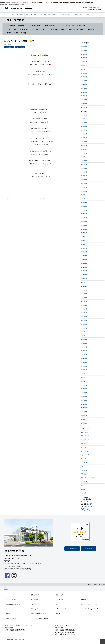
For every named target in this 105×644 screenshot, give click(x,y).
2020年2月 (84, 320)
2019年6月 (84, 351)
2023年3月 (84, 180)
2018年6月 (84, 396)
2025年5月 (84, 92)
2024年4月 (84, 142)
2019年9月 (84, 339)
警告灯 (9, 33)
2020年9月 (84, 294)
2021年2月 (84, 275)
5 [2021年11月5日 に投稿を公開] (88, 502)
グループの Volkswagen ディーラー (90, 609)
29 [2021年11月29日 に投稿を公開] (82, 508)
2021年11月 (84, 240)
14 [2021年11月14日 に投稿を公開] (91, 503)
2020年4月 (84, 313)
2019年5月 (84, 355)
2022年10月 (84, 199)
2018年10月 (84, 381)
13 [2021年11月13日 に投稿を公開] (89, 503)
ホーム (8, 595)
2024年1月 (84, 145)
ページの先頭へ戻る (102, 641)
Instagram (83, 600)
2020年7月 (84, 301)
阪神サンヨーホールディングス (89, 604)
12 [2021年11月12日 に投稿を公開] (88, 503)
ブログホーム (11, 26)
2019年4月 (84, 358)
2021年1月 (84, 278)
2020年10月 (84, 290)
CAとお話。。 (22, 26)
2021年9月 (84, 248)
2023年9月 (84, 161)
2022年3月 (84, 225)
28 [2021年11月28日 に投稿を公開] (91, 507)
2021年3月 (84, 271)
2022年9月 (84, 202)
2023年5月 (84, 172)
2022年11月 (84, 195)
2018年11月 (84, 377)
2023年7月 (84, 164)
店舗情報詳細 (72, 548)
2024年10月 (84, 119)
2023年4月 (84, 176)
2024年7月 (84, 130)
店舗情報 (85, 8)
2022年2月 (84, 229)
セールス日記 (24, 29)
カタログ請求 (34, 600)
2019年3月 (84, 362)
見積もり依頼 (59, 595)
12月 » (89, 510)
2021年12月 (84, 237)
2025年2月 (84, 103)
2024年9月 (84, 123)
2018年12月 (84, 374)
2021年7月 (84, 256)
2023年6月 (84, 168)
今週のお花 (54, 29)
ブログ (8, 609)
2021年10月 (84, 244)
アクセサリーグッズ (49, 26)
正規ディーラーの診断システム (39, 613)
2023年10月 (84, 157)
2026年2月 (84, 58)
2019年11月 (84, 332)
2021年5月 (84, 263)
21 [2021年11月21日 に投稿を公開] (91, 505)
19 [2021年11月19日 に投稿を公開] (88, 505)
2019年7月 (84, 347)
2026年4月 (84, 50)
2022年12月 (84, 191)
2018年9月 (84, 385)
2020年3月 (84, 317)
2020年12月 (84, 282)
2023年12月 (84, 149)
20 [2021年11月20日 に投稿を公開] (89, 505)
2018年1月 (84, 415)
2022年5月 (84, 218)
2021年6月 (84, 259)
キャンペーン (70, 26)
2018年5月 (84, 400)
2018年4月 (84, 404)
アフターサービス (35, 604)
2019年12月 (84, 328)
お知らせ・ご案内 (35, 26)
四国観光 (63, 29)
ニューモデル (34, 29)
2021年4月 (84, 267)
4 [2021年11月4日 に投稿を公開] (86, 502)
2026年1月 (84, 62)
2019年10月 (84, 336)
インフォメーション (11, 600)
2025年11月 (84, 69)
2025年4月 (84, 96)
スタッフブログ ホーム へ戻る (96, 584)
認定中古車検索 (35, 595)
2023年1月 (84, 187)
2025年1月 (84, 107)
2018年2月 (84, 412)
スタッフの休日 (12, 29)
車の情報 (24, 33)
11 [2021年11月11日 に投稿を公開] (86, 503)
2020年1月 (84, 324)
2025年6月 (84, 88)
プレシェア (45, 29)
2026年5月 (84, 46)
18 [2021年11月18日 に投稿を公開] (86, 505)
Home (6, 589)
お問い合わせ (89, 548)
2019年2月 (84, 366)
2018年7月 (84, 393)
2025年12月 (84, 65)
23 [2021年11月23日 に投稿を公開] (83, 507)
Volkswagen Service (36, 609)
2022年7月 (84, 210)
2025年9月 (84, 77)
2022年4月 (84, 221)
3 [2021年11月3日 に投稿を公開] (85, 502)
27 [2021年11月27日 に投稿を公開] (89, 507)
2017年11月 (84, 423)
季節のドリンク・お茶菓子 (77, 29)
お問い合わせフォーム (95, 8)
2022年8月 (84, 206)
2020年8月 (84, 298)
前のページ (7, 199)
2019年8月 (84, 343)
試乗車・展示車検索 (11, 618)
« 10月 (83, 510)
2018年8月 (84, 389)
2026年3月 (84, 54)
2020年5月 (84, 309)
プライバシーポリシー (62, 609)
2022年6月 (84, 214)
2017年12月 (84, 419)
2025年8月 (84, 81)
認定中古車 (91, 29)
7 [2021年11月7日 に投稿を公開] (91, 502)
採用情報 (58, 613)
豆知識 (16, 33)
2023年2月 (84, 183)
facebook (83, 595)
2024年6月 (84, 134)
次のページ (43, 199)
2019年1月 (84, 370)
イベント (61, 26)
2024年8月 (84, 126)
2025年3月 (84, 100)
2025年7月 (84, 84)
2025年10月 (84, 73)
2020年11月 (84, 286)
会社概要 (58, 604)
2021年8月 (84, 252)
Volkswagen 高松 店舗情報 (13, 604)
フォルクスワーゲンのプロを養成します (41, 618)
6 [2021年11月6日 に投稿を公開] (89, 502)
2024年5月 (84, 138)
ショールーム (81, 26)
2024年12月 (84, 111)
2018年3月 (84, 408)
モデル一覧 (9, 613)
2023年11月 (84, 153)
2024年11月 (84, 115)
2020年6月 (84, 305)
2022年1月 (84, 233)
